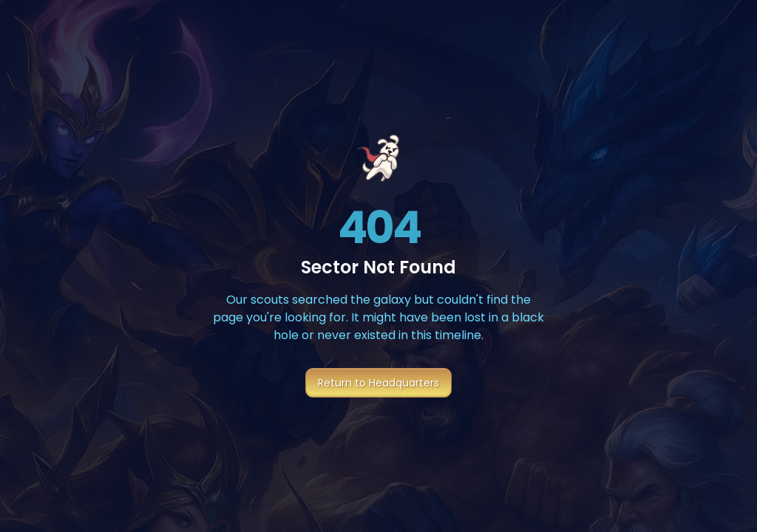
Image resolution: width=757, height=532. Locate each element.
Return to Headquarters (378, 383)
